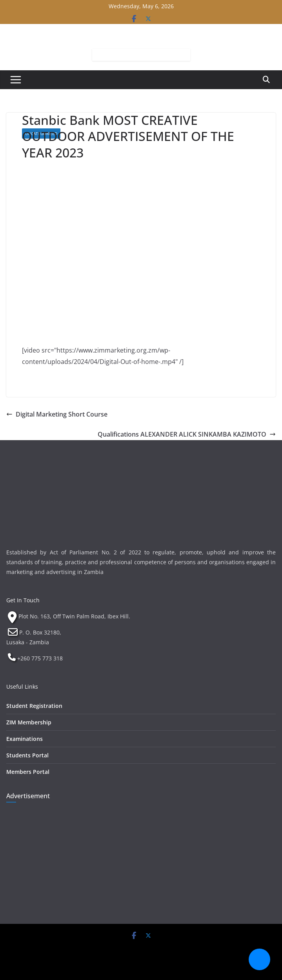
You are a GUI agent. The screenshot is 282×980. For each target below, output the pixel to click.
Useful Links (22, 687)
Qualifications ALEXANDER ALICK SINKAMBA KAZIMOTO (187, 434)
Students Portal (27, 755)
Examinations (25, 739)
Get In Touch (23, 600)
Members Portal (28, 772)
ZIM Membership (29, 722)
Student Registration (34, 706)
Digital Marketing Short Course (57, 414)
